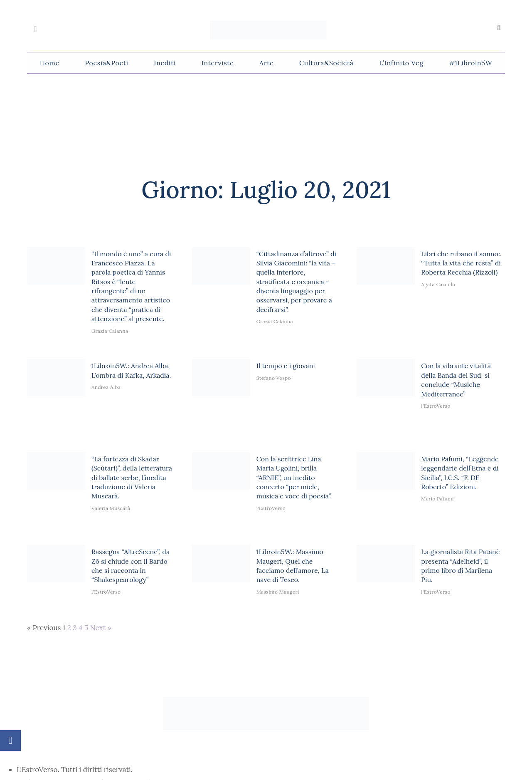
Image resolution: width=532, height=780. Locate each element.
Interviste (218, 63)
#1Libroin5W (470, 63)
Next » (101, 628)
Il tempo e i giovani (286, 366)
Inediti (165, 63)
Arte (266, 63)
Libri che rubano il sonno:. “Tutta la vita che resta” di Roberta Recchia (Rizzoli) (461, 263)
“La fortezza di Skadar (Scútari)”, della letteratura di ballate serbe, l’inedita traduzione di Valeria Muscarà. (132, 478)
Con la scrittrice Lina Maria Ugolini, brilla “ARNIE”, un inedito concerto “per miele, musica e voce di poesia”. (294, 478)
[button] (499, 28)
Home (50, 63)
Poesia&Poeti (106, 63)
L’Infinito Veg (401, 63)
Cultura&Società (326, 63)
